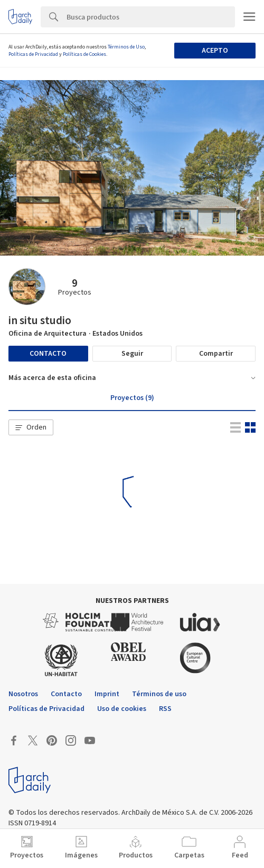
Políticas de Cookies (84, 54)
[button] (31, 427)
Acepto (215, 51)
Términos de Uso (126, 47)
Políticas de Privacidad (33, 54)
